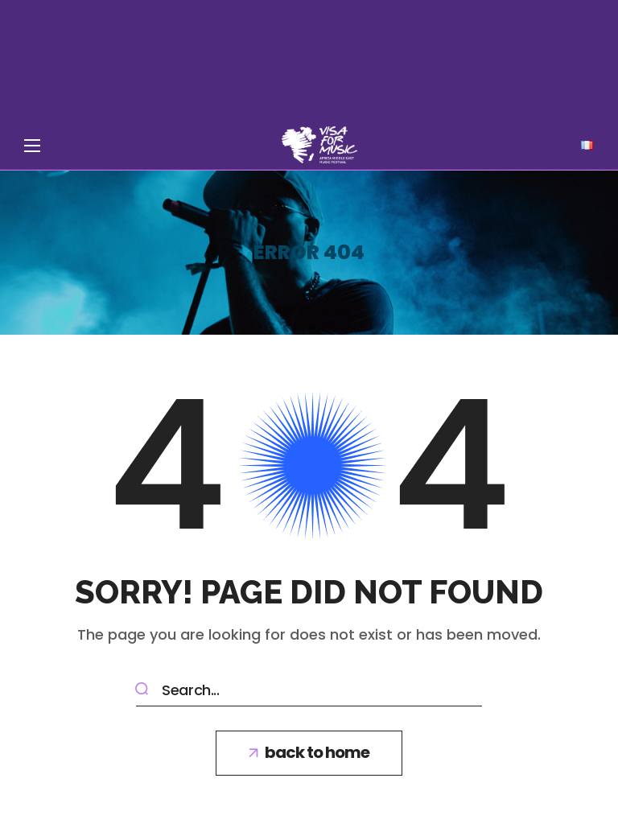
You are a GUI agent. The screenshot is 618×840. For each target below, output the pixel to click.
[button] (309, 753)
